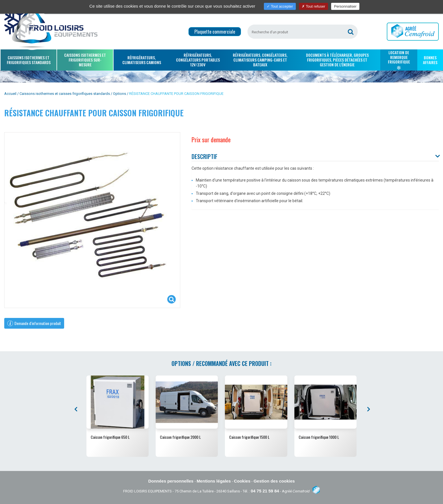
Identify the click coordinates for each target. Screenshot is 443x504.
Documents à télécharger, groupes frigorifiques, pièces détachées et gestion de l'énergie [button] (337, 60)
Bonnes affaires (430, 60)
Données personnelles (171, 481)
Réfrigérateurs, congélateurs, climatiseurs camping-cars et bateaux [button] (260, 60)
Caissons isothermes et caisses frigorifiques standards (65, 94)
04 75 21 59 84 (265, 491)
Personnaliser (345, 6)
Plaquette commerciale (215, 32)
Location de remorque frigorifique (399, 60)
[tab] (315, 157)
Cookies (243, 481)
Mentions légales (214, 481)
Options (120, 94)
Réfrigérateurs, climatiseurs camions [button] (142, 60)
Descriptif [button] (204, 156)
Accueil (10, 94)
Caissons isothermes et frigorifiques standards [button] (29, 60)
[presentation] (77, 409)
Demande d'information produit (34, 323)
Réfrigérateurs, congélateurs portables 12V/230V (198, 60)
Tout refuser (313, 6)
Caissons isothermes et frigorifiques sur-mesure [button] (85, 60)
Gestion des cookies (274, 481)
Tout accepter (280, 6)
